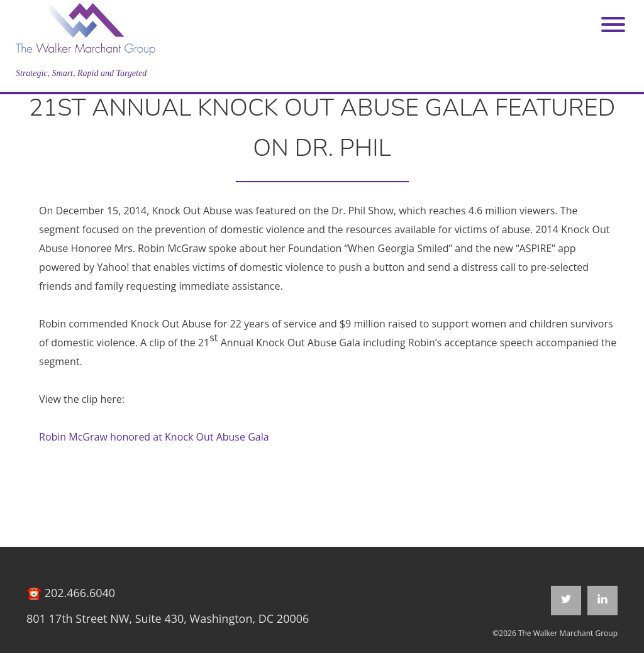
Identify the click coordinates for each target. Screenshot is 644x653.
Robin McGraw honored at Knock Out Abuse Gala (154, 437)
